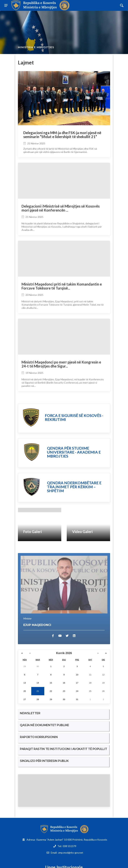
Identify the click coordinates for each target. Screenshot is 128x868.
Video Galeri (82, 532)
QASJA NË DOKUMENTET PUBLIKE (44, 725)
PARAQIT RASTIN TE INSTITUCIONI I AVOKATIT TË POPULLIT (64, 749)
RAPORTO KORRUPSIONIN (39, 737)
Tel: (67, 846)
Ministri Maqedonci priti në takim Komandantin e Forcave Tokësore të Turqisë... (62, 286)
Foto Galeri (33, 532)
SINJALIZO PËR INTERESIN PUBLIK (44, 761)
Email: (67, 853)
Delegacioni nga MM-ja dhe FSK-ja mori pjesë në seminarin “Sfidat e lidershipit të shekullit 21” (62, 135)
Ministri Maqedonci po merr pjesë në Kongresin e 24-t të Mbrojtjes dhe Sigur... (61, 364)
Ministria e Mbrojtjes (36, 47)
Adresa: (67, 840)
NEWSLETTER (30, 713)
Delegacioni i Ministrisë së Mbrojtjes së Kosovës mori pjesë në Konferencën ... (61, 208)
